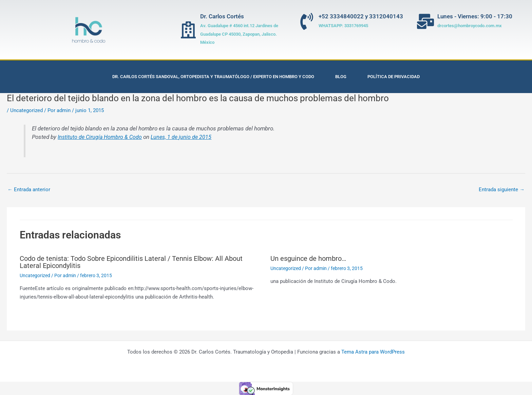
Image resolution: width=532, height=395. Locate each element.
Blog (341, 77)
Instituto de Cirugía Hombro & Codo (101, 137)
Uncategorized (26, 110)
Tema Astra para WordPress (373, 352)
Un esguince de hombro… (308, 258)
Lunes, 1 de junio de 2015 (185, 137)
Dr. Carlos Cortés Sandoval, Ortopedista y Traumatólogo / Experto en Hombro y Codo (213, 77)
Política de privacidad (394, 77)
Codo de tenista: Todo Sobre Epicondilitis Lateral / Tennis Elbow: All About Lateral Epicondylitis (131, 262)
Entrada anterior (29, 190)
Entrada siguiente (502, 190)
